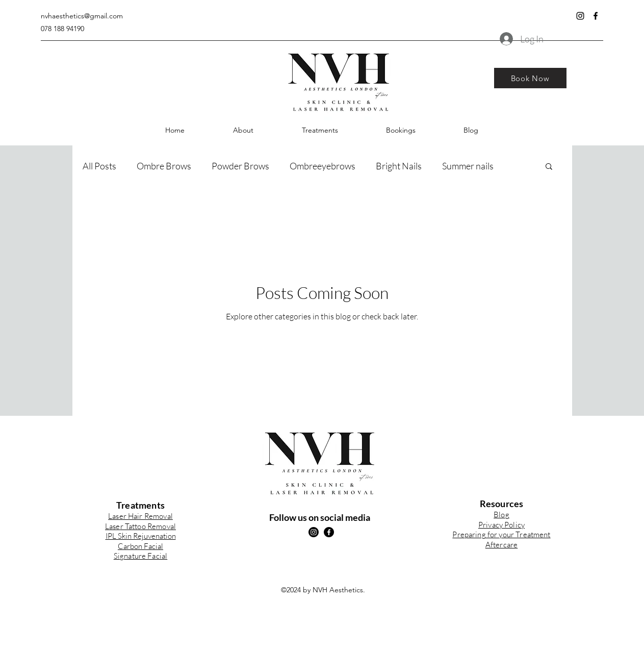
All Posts (99, 166)
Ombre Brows (164, 166)
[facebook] (596, 16)
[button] (320, 130)
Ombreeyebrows (323, 166)
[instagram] (580, 16)
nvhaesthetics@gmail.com (82, 16)
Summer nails (468, 166)
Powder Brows (240, 166)
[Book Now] (530, 78)
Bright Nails (399, 166)
